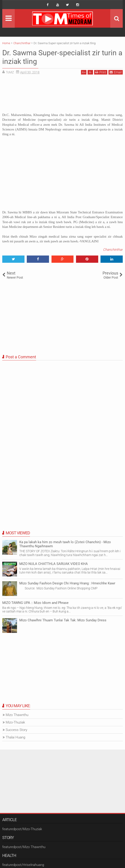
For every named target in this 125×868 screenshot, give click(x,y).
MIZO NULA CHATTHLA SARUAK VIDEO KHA (54, 564)
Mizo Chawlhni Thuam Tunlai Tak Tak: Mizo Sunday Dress (63, 620)
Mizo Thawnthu (17, 715)
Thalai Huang (15, 737)
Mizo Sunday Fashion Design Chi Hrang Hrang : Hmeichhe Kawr (67, 583)
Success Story (16, 730)
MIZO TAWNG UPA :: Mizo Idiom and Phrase (35, 603)
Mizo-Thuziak (15, 722)
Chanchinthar (113, 250)
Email (116, 72)
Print (101, 72)
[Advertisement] (62, 95)
